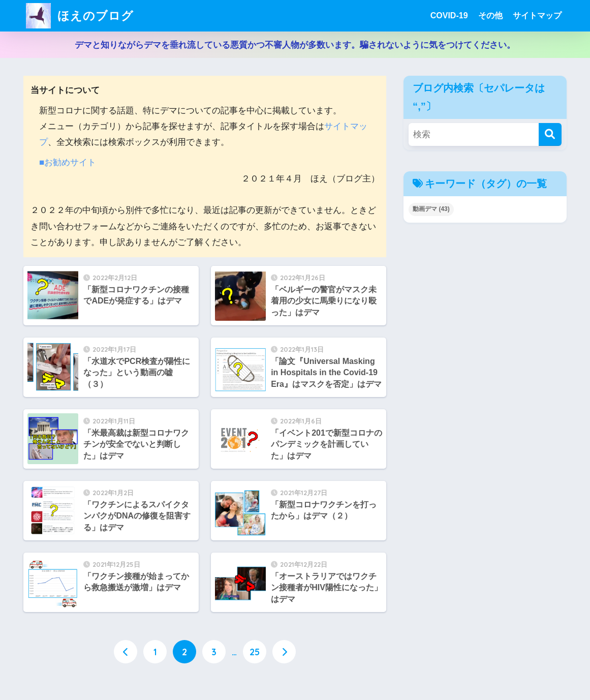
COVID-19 (449, 16)
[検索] (550, 134)
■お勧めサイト (68, 162)
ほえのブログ (80, 16)
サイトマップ (537, 16)
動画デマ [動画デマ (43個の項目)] (431, 209)
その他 (490, 16)
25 (255, 652)
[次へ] (284, 652)
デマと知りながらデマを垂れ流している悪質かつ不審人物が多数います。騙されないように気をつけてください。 (295, 45)
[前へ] (126, 652)
